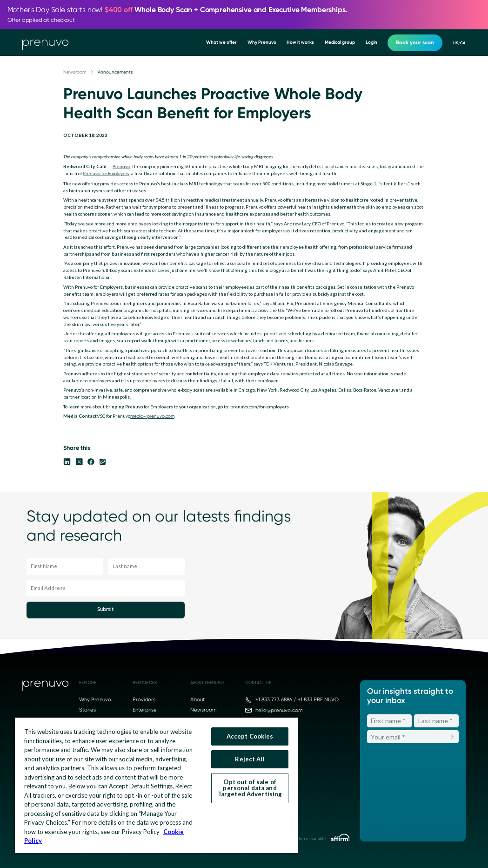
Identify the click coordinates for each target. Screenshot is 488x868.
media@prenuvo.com (152, 416)
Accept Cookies (250, 736)
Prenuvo (121, 166)
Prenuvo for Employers (106, 173)
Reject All (250, 759)
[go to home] (45, 43)
